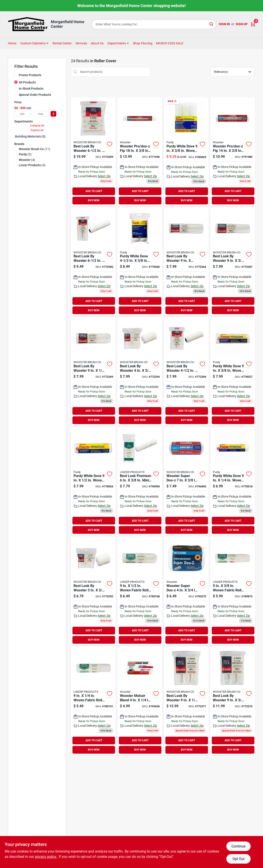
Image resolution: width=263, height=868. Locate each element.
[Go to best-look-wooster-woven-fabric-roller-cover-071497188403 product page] (233, 262)
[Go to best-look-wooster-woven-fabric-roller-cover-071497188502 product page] (93, 591)
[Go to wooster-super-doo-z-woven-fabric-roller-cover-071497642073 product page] (186, 481)
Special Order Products (35, 95)
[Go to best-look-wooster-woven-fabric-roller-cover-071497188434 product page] (233, 701)
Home (12, 43)
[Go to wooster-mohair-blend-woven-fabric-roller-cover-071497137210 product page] (140, 701)
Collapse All (37, 126)
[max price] (41, 114)
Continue (238, 846)
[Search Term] (154, 24)
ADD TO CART (94, 191)
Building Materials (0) (30, 136)
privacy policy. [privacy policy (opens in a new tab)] (46, 857)
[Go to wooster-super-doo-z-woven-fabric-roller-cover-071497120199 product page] (186, 591)
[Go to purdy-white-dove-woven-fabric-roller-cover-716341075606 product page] (233, 481)
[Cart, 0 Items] (253, 24)
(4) (27, 160)
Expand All (37, 130)
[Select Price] (53, 114)
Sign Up (242, 24)
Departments (117, 43)
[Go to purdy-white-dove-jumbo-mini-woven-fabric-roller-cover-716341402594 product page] (140, 262)
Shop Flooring (143, 43)
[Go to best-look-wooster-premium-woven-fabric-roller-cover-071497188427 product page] (186, 701)
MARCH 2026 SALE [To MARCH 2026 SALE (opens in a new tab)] (170, 43)
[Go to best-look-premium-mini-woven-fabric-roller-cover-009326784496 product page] (140, 481)
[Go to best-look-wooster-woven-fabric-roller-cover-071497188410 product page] (93, 371)
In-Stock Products (31, 89)
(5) (25, 154)
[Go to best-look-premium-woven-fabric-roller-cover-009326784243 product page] (233, 591)
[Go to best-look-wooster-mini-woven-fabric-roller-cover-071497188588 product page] (93, 262)
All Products (27, 82)
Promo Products (30, 75)
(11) (34, 149)
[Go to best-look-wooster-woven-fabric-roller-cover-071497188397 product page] (186, 262)
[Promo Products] (16, 75)
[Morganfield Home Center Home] (28, 24)
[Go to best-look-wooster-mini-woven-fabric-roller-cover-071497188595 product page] (93, 152)
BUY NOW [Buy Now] (94, 200)
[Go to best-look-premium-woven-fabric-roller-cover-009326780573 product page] (93, 701)
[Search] (212, 24)
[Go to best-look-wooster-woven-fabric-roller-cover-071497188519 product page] (140, 371)
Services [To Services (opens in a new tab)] (81, 43)
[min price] (22, 114)
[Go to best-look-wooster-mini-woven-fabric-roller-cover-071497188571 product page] (186, 371)
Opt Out (238, 859)
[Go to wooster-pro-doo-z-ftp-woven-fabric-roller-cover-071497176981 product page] (140, 152)
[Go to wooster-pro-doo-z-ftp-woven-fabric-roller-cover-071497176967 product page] (233, 152)
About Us (97, 43)
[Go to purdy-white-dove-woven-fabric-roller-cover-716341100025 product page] (186, 152)
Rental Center (62, 43)
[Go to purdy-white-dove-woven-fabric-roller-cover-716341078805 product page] (93, 481)
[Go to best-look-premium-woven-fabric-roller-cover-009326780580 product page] (140, 591)
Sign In (224, 24)
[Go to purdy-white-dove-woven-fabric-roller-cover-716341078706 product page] (233, 371)
